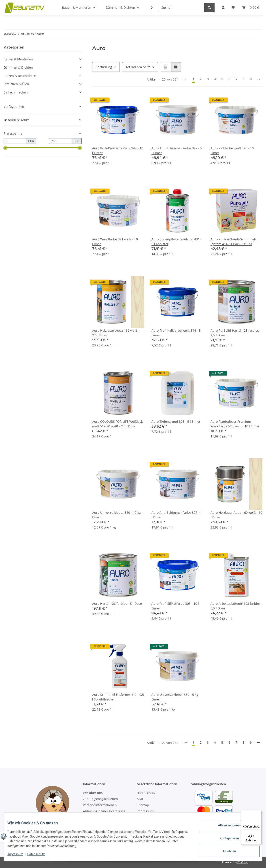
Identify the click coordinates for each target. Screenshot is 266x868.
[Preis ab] (15, 141)
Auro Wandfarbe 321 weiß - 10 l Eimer (116, 242)
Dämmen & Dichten (18, 67)
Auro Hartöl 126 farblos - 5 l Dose (117, 604)
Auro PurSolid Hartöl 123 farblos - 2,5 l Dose (236, 333)
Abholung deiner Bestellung (104, 811)
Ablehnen (226, 850)
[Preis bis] (60, 141)
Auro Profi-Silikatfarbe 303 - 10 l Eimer (175, 606)
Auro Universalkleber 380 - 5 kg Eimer (175, 697)
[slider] (5, 148)
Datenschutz (40, 855)
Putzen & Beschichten (20, 76)
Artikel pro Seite (138, 67)
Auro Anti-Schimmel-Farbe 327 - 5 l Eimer (177, 151)
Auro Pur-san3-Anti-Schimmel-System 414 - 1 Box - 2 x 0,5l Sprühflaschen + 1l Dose (233, 242)
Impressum (19, 855)
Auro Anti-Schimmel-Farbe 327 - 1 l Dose (177, 515)
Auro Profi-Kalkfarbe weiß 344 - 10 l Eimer (118, 151)
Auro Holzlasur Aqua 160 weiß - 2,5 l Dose (116, 333)
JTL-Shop (243, 862)
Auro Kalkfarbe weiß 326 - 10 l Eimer (233, 151)
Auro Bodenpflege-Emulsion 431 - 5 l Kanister (177, 242)
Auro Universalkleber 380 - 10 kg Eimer (116, 515)
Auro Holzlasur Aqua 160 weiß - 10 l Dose (236, 515)
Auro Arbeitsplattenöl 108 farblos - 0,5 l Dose (236, 606)
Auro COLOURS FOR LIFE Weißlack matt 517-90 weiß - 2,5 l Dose (117, 424)
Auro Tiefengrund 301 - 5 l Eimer (176, 421)
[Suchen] (181, 7)
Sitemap (143, 805)
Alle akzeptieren (226, 827)
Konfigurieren (226, 839)
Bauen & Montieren (18, 59)
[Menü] (259, 813)
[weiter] (258, 79)
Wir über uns (93, 793)
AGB (140, 799)
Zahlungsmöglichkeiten (100, 799)
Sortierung (104, 67)
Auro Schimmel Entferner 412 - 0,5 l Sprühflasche (118, 697)
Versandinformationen (100, 805)
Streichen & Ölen (16, 84)
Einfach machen (16, 92)
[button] (166, 67)
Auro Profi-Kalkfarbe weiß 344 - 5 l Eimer (177, 333)
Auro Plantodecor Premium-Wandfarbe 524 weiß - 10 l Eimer (235, 424)
